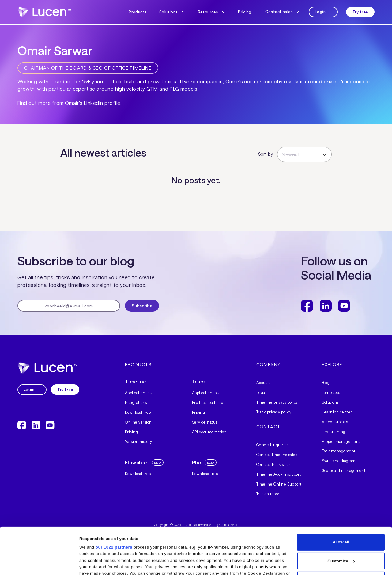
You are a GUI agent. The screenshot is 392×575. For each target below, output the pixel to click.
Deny (341, 536)
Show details (92, 564)
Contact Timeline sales (277, 455)
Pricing (245, 12)
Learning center (337, 412)
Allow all (341, 498)
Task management (339, 451)
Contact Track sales (273, 464)
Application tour (139, 393)
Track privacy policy (274, 412)
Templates (331, 392)
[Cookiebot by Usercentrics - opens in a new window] (40, 564)
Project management (341, 441)
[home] (44, 12)
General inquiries (272, 445)
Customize (341, 517)
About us (264, 383)
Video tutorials (335, 422)
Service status (205, 422)
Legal (261, 392)
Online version (138, 422)
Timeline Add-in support (279, 474)
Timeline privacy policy (277, 402)
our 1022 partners (114, 503)
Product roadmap (207, 402)
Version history (138, 441)
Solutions (330, 402)
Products (138, 12)
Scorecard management (344, 470)
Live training (334, 432)
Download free (138, 412)
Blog (326, 383)
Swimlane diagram (339, 461)
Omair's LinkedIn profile (93, 103)
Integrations (136, 402)
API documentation (209, 432)
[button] (172, 12)
